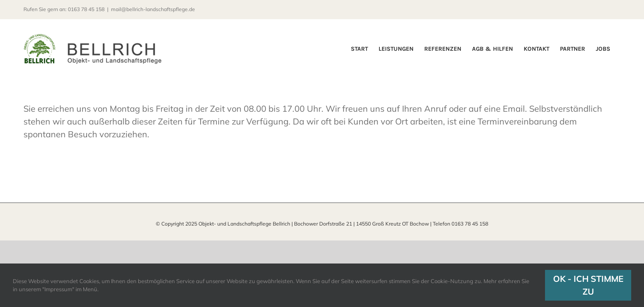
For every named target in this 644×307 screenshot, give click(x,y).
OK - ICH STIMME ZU (588, 285)
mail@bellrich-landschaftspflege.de (153, 9)
